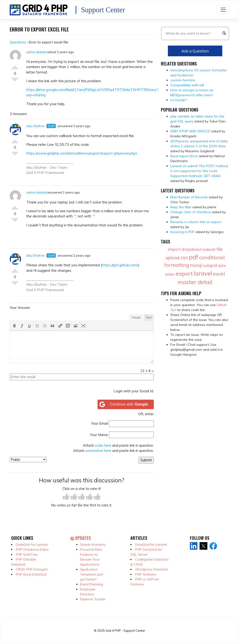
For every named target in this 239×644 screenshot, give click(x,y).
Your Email (100, 423)
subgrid (210, 265)
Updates (83, 538)
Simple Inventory (93, 545)
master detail (195, 282)
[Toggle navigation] (223, 10)
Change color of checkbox (191, 212)
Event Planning (92, 584)
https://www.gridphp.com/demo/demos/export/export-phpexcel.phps (82, 153)
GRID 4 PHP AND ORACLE (190, 131)
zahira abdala (36, 52)
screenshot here (98, 451)
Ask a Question (195, 51)
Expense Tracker (93, 599)
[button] (14, 326)
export (184, 273)
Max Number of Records (189, 197)
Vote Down (15, 82)
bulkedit (209, 249)
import (174, 249)
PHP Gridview (146, 574)
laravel (203, 273)
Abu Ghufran (35, 126)
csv (184, 257)
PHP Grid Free (27, 554)
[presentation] (14, 326)
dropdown (192, 249)
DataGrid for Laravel (32, 545)
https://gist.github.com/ (120, 265)
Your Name (99, 435)
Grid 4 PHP (35, 173)
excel (219, 274)
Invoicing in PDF (182, 232)
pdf (194, 257)
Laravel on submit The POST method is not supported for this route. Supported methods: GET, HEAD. (199, 171)
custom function (183, 80)
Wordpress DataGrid (151, 569)
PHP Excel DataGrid (31, 574)
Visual (136, 317)
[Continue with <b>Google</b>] (126, 404)
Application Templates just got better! (92, 574)
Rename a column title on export (196, 222)
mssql (196, 265)
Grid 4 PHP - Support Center (125, 631)
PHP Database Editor (32, 549)
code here (103, 445)
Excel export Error (184, 156)
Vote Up (15, 65)
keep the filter (181, 207)
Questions (18, 42)
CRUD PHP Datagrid (32, 569)
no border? (179, 100)
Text (149, 317)
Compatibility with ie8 (187, 85)
